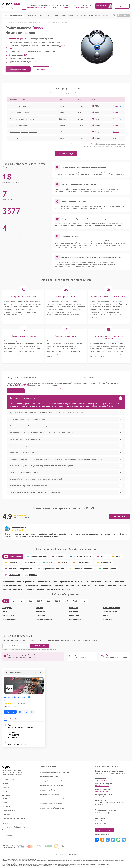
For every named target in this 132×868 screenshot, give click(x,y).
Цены (41, 15)
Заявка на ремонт (95, 15)
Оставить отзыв (119, 517)
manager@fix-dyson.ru (103, 797)
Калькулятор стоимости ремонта (15, 818)
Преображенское (9, 619)
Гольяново (6, 612)
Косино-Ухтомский (110, 612)
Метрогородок (8, 615)
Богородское (7, 608)
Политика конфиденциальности (66, 854)
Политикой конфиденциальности (49, 649)
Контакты (106, 15)
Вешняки (39, 608)
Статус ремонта (123, 15)
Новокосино (74, 615)
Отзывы (55, 15)
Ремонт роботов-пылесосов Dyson (53, 781)
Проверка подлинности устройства (23, 132)
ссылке (14, 829)
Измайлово (74, 612)
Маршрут (10, 712)
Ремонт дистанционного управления (24, 119)
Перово (106, 615)
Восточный (73, 608)
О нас (48, 15)
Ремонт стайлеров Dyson (49, 776)
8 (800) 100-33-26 (102, 786)
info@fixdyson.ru (101, 791)
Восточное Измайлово (111, 608)
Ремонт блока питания (18, 106)
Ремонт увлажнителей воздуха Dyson (54, 799)
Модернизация (16, 138)
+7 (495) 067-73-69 (62, 5)
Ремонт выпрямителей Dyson (51, 803)
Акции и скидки (81, 15)
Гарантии (71, 15)
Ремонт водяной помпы (19, 125)
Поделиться (97, 840)
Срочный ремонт (31, 15)
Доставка (63, 15)
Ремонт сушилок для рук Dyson (51, 785)
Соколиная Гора (75, 619)
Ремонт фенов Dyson (47, 790)
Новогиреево (41, 615)
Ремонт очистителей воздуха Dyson (53, 808)
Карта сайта (7, 835)
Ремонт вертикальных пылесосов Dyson (55, 772)
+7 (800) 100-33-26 (84, 5)
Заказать (117, 106)
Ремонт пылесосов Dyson (49, 794)
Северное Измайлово (44, 619)
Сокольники (107, 619)
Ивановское (41, 612)
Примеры (6, 787)
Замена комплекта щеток (19, 112)
